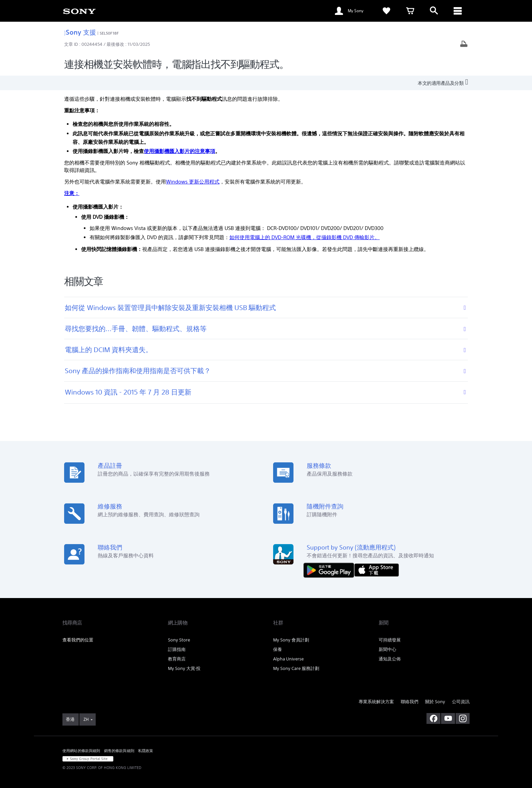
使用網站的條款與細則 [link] (81, 751)
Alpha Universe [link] (288, 659)
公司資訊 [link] (461, 702)
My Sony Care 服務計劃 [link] (296, 668)
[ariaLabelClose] (458, 11)
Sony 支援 (80, 32)
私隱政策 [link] (146, 751)
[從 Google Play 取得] (330, 570)
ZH (86, 719)
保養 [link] (278, 649)
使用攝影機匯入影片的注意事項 (179, 151)
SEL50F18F (109, 33)
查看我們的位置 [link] (78, 640)
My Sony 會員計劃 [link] (291, 640)
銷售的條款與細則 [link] (119, 751)
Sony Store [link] (179, 640)
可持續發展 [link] (390, 640)
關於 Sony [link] (435, 702)
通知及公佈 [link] (390, 659)
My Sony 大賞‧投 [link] (184, 668)
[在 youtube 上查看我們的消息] (448, 718)
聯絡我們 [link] (410, 702)
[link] (79, 11)
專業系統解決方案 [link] (376, 702)
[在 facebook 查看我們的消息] (433, 718)
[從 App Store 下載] (377, 570)
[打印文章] (464, 45)
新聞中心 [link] (387, 649)
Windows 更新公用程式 (193, 182)
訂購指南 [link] (177, 649)
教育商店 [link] (177, 659)
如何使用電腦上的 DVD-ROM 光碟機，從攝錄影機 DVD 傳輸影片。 (305, 237)
